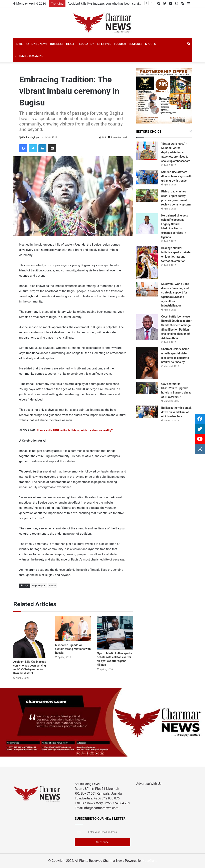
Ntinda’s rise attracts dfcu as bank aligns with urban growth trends (176, 176)
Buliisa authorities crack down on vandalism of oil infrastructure (176, 412)
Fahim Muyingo (31, 138)
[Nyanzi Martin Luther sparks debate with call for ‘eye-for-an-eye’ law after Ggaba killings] (115, 633)
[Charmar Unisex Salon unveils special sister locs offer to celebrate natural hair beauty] (147, 363)
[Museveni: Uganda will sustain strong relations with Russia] (73, 628)
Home (19, 44)
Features (136, 44)
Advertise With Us (149, 784)
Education (87, 44)
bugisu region (39, 586)
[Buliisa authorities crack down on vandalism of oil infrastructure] (147, 412)
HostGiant (150, 861)
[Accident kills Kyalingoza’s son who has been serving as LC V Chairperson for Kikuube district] (31, 637)
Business (57, 44)
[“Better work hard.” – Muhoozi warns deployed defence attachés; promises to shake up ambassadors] (147, 151)
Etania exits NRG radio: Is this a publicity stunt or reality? (75, 430)
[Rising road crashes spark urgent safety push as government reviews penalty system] (147, 195)
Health (71, 44)
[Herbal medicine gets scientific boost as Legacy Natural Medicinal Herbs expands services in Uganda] (147, 224)
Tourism (120, 44)
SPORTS (150, 44)
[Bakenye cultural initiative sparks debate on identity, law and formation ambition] (147, 262)
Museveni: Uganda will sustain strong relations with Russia (73, 649)
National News (36, 44)
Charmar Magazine (29, 56)
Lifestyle (104, 44)
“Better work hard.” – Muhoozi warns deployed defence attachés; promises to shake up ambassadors (176, 152)
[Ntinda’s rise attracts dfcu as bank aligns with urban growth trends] (147, 177)
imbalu (53, 586)
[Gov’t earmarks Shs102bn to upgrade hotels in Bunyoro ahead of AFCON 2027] (147, 388)
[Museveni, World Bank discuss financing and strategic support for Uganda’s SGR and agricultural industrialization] (147, 289)
